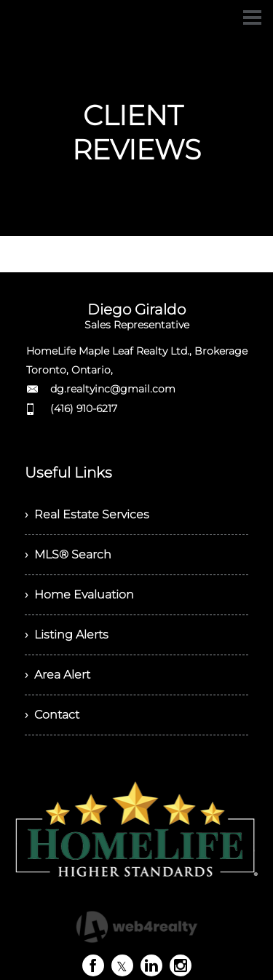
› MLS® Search (68, 554)
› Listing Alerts (67, 635)
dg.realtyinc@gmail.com (113, 389)
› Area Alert (58, 675)
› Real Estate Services (87, 514)
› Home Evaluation (79, 594)
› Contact (52, 715)
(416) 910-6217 (84, 408)
